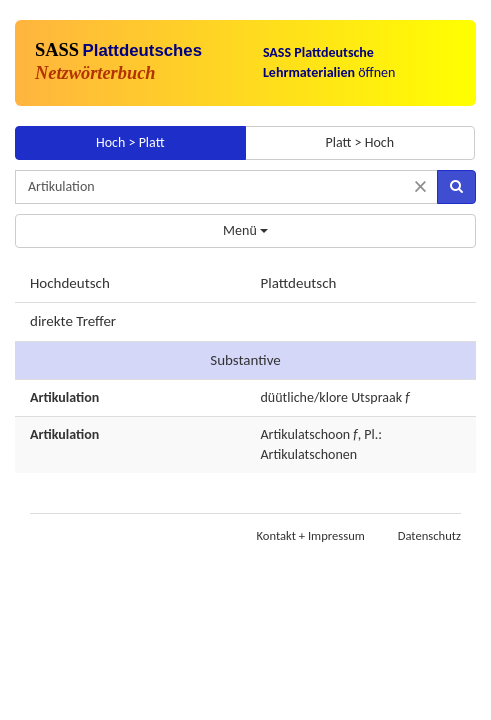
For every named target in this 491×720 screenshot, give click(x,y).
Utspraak (376, 397)
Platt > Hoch (359, 142)
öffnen (329, 62)
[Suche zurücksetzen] (420, 186)
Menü (245, 230)
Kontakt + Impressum (311, 535)
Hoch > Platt (130, 142)
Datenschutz (429, 535)
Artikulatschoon (306, 434)
